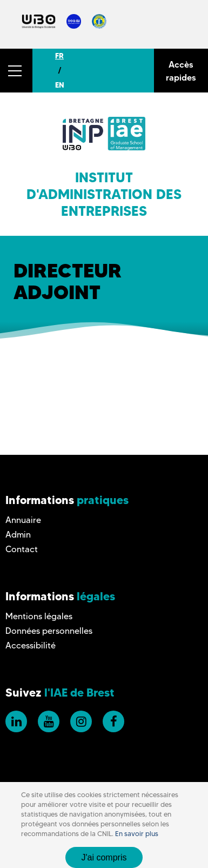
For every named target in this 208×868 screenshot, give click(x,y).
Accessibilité (31, 645)
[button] (16, 71)
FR (59, 56)
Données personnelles (49, 631)
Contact (22, 549)
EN (60, 85)
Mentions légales (39, 616)
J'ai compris (104, 857)
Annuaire (23, 520)
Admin (18, 535)
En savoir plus (137, 834)
